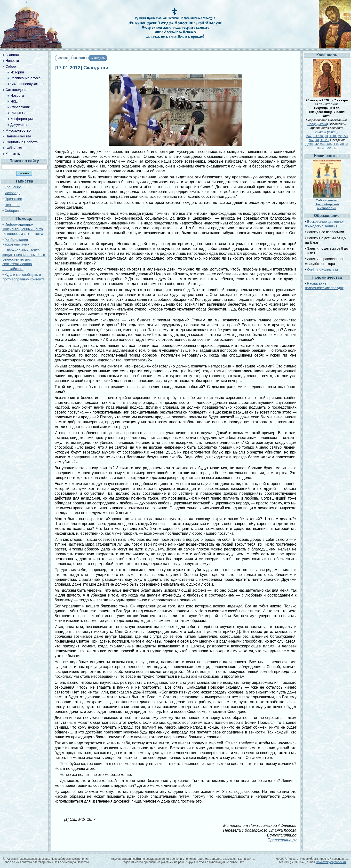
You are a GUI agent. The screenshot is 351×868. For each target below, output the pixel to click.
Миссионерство (18, 130)
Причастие (13, 199)
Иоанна (321, 132)
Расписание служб (25, 78)
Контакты (13, 154)
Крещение (13, 187)
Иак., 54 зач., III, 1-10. (321, 136)
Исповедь (12, 193)
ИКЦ (14, 101)
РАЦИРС (18, 113)
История (17, 72)
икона (323, 124)
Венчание (12, 205)
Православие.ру (282, 840)
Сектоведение (17, 90)
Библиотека (15, 148)
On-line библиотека (323, 270)
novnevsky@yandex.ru (331, 862)
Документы (19, 125)
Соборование (16, 211)
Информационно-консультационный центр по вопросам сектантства (23, 229)
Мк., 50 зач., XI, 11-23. (328, 138)
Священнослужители (27, 84)
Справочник (20, 107)
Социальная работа (22, 142)
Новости (79, 58)
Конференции (22, 119)
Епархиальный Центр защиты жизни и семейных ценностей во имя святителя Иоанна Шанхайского (24, 259)
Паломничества (18, 136)
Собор (11, 66)
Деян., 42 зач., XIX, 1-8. (322, 144)
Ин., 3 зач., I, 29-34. (333, 146)
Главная (63, 58)
